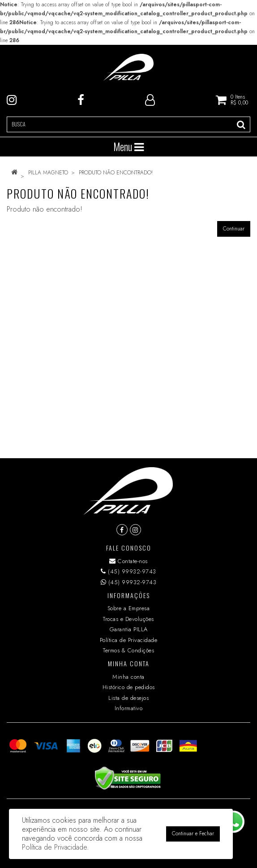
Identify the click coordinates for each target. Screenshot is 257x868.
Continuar (234, 229)
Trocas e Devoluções (128, 619)
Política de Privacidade (129, 640)
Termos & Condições (128, 650)
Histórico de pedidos (129, 687)
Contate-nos (128, 561)
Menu (128, 147)
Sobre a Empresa (129, 608)
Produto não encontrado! (116, 173)
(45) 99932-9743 (128, 571)
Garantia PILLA (129, 629)
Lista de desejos (128, 698)
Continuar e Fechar (193, 833)
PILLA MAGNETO (48, 173)
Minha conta (128, 677)
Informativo (129, 708)
